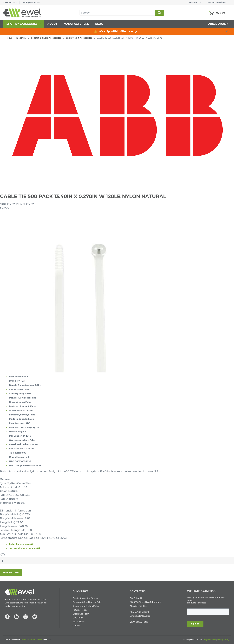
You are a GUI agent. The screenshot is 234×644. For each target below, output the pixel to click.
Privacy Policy (223, 640)
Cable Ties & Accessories (79, 38)
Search (159, 13)
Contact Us (194, 3)
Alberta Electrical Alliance (31, 640)
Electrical (21, 38)
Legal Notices (210, 640)
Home (9, 38)
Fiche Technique (21, 544)
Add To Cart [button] (11, 572)
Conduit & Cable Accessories (46, 38)
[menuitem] (24, 24)
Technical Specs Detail (24, 548)
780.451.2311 (10, 3)
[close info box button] (227, 31)
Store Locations (217, 3)
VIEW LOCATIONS (139, 622)
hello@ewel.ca (31, 3)
